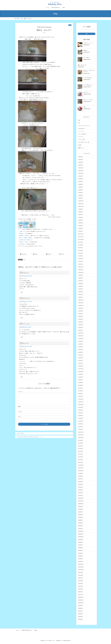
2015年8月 (81, 311)
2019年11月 (81, 171)
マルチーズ (81, 137)
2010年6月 (81, 482)
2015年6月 (81, 316)
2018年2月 (81, 228)
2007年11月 (81, 567)
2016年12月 (81, 267)
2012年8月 (81, 410)
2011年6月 (81, 449)
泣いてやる (21, 433)
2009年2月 (81, 526)
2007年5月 (81, 584)
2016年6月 (81, 283)
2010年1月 (81, 495)
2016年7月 (81, 281)
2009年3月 (81, 523)
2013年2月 (81, 394)
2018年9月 (81, 209)
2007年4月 (81, 586)
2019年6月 (81, 184)
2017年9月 (81, 242)
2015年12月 (81, 300)
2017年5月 (81, 253)
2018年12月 (81, 201)
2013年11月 (81, 369)
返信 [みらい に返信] (22, 377)
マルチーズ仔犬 (82, 139)
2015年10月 (81, 305)
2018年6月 (81, 217)
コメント (20, 391)
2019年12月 (81, 168)
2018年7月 (81, 215)
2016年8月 (81, 278)
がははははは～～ (82, 128)
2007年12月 (81, 564)
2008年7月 (81, 545)
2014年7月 (81, 347)
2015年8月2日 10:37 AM (25, 347)
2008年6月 (81, 548)
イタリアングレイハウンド (84, 126)
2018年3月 (81, 226)
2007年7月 (81, 578)
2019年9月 (81, 176)
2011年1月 (81, 462)
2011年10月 (81, 438)
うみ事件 (21, 231)
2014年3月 (81, 358)
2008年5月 (81, 550)
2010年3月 (81, 490)
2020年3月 (81, 160)
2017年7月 (81, 248)
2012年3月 (81, 424)
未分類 (80, 145)
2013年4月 (81, 388)
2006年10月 (81, 603)
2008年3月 (81, 556)
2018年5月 (81, 220)
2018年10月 (81, 206)
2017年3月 (81, 259)
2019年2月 (81, 195)
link (79, 123)
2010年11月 (81, 468)
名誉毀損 (21, 234)
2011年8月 (81, 443)
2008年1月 (81, 561)
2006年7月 (81, 611)
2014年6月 (81, 350)
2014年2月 (81, 361)
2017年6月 (81, 250)
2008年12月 (81, 531)
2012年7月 (81, 413)
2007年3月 (81, 589)
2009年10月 (81, 504)
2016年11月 (81, 270)
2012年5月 (81, 418)
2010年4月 (81, 487)
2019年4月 (81, 190)
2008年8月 (81, 542)
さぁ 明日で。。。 (88, 58)
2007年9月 (81, 572)
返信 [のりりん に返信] (22, 337)
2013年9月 (81, 374)
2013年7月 (81, 380)
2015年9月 (81, 308)
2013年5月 (81, 385)
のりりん (25, 324)
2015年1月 (81, 330)
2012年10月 (81, 405)
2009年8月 (81, 509)
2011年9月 (81, 440)
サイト (20, 417)
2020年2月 (81, 162)
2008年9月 (81, 539)
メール (20, 412)
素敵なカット (81, 148)
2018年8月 (81, 212)
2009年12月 (81, 498)
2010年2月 (81, 493)
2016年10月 (81, 272)
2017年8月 (81, 245)
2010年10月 (81, 471)
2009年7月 (81, 512)
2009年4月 (81, 520)
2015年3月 (81, 325)
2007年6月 (81, 581)
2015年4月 (81, 322)
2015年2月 (81, 328)
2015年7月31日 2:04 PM (25, 276)
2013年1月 (81, 396)
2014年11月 (81, 336)
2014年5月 (81, 352)
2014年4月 (81, 355)
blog (70, 25)
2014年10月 (81, 339)
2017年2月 (81, 261)
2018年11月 (81, 204)
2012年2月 (81, 427)
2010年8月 (81, 476)
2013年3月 (81, 391)
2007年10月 (81, 570)
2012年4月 (81, 421)
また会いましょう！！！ (89, 43)
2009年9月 (81, 506)
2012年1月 (81, 429)
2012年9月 (81, 407)
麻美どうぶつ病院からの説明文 (25, 238)
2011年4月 (81, 454)
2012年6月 (81, 416)
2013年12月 (81, 366)
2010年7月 (81, 479)
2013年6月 (81, 383)
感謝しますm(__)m (82, 65)
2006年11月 (81, 600)
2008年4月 (81, 553)
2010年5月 (81, 484)
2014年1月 (81, 363)
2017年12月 (81, 234)
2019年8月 (81, 179)
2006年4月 (81, 619)
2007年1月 (81, 595)
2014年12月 (81, 333)
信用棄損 (21, 236)
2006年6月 (81, 614)
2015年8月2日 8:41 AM (25, 327)
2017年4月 (81, 256)
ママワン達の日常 (82, 134)
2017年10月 (81, 239)
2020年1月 (81, 165)
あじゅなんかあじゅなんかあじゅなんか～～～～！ (31, 437)
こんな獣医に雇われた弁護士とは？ (25, 240)
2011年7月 (81, 446)
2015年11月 (81, 303)
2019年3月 (81, 193)
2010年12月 (81, 465)
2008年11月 (81, 534)
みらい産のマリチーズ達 (84, 142)
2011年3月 (81, 457)
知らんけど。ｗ (87, 92)
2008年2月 (81, 559)
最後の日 (85, 50)
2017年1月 (81, 264)
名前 (20, 407)
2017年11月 (81, 237)
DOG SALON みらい (27, 630)
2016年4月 (81, 289)
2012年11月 (81, 402)
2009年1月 (81, 528)
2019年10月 (81, 173)
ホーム (18, 630)
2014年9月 (81, 341)
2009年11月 (81, 501)
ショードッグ (81, 131)
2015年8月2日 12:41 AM (25, 302)
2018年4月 (81, 223)
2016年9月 (81, 275)
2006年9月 (81, 606)
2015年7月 (81, 314)
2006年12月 (81, 597)
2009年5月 (81, 517)
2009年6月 (81, 515)
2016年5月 (81, 286)
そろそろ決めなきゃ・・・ (89, 78)
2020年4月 (81, 157)
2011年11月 (81, 435)
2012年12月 (81, 399)
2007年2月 (81, 592)
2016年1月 (81, 297)
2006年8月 (81, 608)
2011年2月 (81, 460)
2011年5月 (81, 451)
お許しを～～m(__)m (88, 100)
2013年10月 (81, 372)
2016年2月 (81, 294)
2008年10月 (81, 537)
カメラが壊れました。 (88, 85)
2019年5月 (81, 187)
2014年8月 (81, 344)
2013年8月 (81, 377)
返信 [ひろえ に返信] (22, 292)
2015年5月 (81, 319)
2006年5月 (81, 617)
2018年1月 (81, 231)
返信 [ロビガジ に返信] (22, 318)
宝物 (84, 107)
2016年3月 (81, 292)
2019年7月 (81, 182)
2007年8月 (81, 575)
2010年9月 (81, 473)
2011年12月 (81, 432)
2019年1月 (81, 198)
